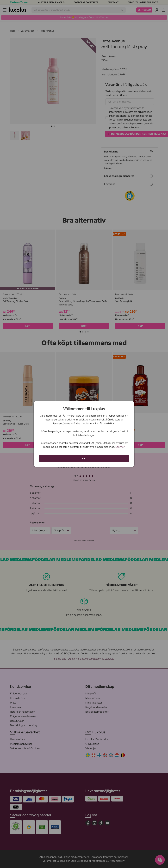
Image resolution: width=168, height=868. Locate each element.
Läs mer (120, 447)
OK (84, 458)
